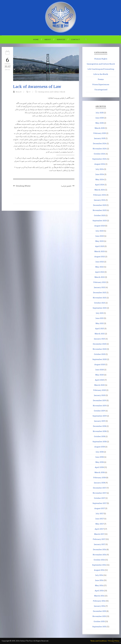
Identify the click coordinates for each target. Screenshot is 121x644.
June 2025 (100, 118)
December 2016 (100, 550)
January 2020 (100, 395)
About (48, 39)
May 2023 (99, 241)
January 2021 (99, 339)
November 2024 (100, 149)
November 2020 (100, 349)
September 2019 (100, 416)
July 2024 (100, 169)
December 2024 (100, 144)
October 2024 (99, 154)
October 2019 (99, 411)
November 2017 (100, 493)
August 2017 (100, 508)
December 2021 (100, 293)
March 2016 (99, 596)
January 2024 (100, 200)
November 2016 (100, 555)
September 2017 (100, 503)
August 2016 (99, 570)
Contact (76, 39)
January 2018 (100, 483)
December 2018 (100, 426)
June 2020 (100, 370)
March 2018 (100, 472)
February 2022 (100, 282)
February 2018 (100, 478)
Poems (101, 79)
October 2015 (99, 622)
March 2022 (100, 277)
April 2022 (100, 272)
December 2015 (100, 611)
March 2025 (100, 128)
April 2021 (100, 329)
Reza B (19, 92)
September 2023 (100, 221)
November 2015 (99, 616)
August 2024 (100, 164)
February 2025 (100, 133)
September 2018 (100, 442)
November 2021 (100, 298)
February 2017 (99, 539)
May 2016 (99, 586)
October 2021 (100, 303)
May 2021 (100, 323)
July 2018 (100, 452)
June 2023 (100, 236)
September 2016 (99, 565)
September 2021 (100, 308)
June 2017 (100, 519)
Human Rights (101, 59)
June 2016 (99, 580)
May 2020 (100, 375)
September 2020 (100, 359)
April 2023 (100, 246)
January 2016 (100, 606)
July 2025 (100, 113)
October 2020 (100, 354)
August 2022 (100, 257)
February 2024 (100, 195)
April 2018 (99, 467)
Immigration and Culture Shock (52, 92)
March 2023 (99, 251)
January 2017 (100, 544)
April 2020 (100, 380)
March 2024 (100, 190)
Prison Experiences (101, 85)
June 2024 (100, 174)
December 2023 (100, 205)
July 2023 (100, 231)
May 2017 (100, 524)
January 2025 (100, 138)
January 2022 (100, 287)
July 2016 (99, 575)
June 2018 (100, 457)
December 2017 (100, 488)
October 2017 (100, 498)
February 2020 (100, 390)
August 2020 (100, 365)
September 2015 (99, 627)
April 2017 (99, 529)
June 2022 (100, 262)
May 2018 (100, 462)
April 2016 (99, 591)
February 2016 (99, 601)
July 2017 (100, 514)
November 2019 (100, 406)
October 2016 (99, 560)
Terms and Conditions (99, 641)
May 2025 (100, 123)
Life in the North (101, 74)
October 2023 (100, 216)
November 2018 (100, 431)
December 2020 (100, 344)
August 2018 (100, 447)
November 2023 (100, 210)
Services (61, 39)
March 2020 (99, 385)
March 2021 (100, 334)
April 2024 (100, 185)
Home (36, 39)
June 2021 (100, 318)
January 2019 (100, 421)
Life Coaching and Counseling (101, 69)
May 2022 (99, 267)
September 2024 (99, 159)
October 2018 (100, 436)
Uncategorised (101, 90)
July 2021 (100, 313)
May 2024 (100, 180)
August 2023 (100, 226)
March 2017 (99, 534)
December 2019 (100, 401)
